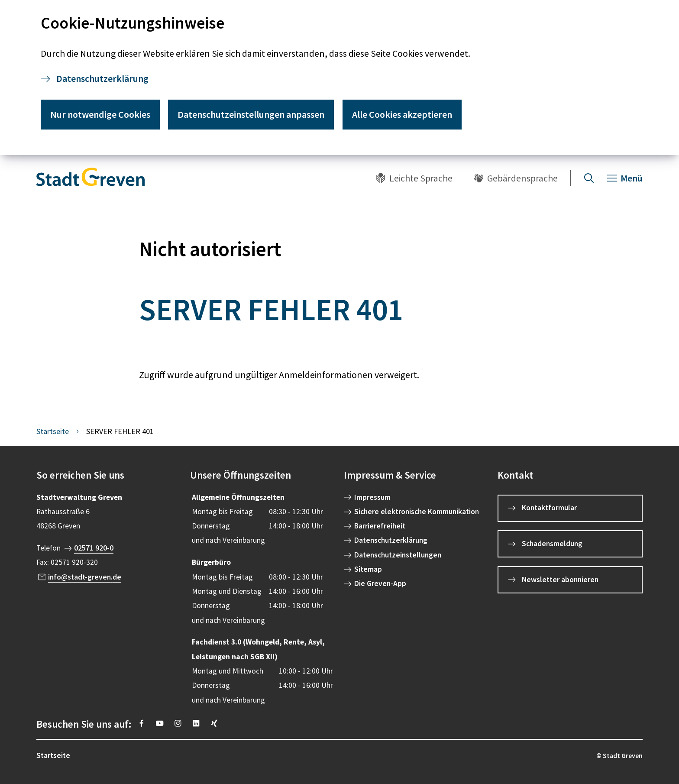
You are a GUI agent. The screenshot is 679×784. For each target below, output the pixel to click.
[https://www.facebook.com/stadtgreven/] (142, 723)
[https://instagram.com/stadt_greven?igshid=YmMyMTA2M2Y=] (178, 723)
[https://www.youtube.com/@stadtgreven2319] (160, 723)
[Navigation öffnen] (625, 178)
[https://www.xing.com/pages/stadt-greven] (214, 723)
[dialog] (339, 78)
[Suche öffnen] (589, 178)
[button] (109, 475)
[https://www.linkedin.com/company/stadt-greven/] (196, 723)
